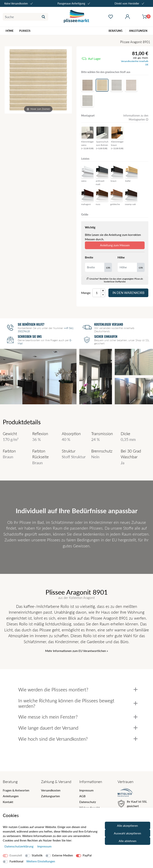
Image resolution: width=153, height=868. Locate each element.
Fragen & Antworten (16, 790)
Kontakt (8, 802)
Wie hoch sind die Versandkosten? (78, 739)
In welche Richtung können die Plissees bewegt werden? (78, 703)
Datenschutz (88, 802)
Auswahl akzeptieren (127, 833)
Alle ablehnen (128, 841)
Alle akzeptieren (127, 826)
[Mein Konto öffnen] (128, 17)
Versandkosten (51, 790)
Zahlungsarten (50, 796)
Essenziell (16, 855)
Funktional (16, 861)
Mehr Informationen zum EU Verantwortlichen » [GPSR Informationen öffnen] (77, 651)
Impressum (86, 790)
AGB (82, 796)
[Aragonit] (38, 80)
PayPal (87, 855)
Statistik (37, 855)
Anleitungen (11, 796)
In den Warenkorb (128, 293)
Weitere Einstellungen (41, 861)
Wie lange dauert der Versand (78, 728)
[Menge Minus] (103, 295)
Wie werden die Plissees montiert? (78, 689)
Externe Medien (63, 855)
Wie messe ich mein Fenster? (78, 717)
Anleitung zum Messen (115, 245)
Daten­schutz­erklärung (19, 846)
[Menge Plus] (103, 291)
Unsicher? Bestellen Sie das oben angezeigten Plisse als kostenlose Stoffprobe (115, 280)
